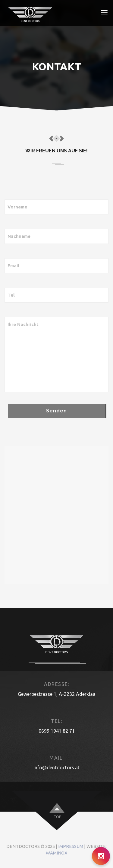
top (57, 817)
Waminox (56, 853)
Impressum (71, 846)
